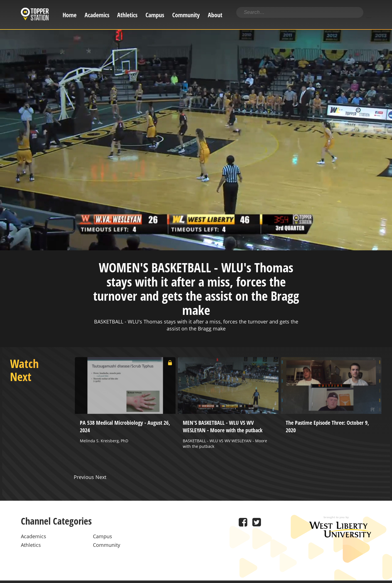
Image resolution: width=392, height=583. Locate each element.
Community (186, 15)
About (215, 15)
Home (70, 15)
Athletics (127, 15)
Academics (97, 15)
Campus (155, 15)
